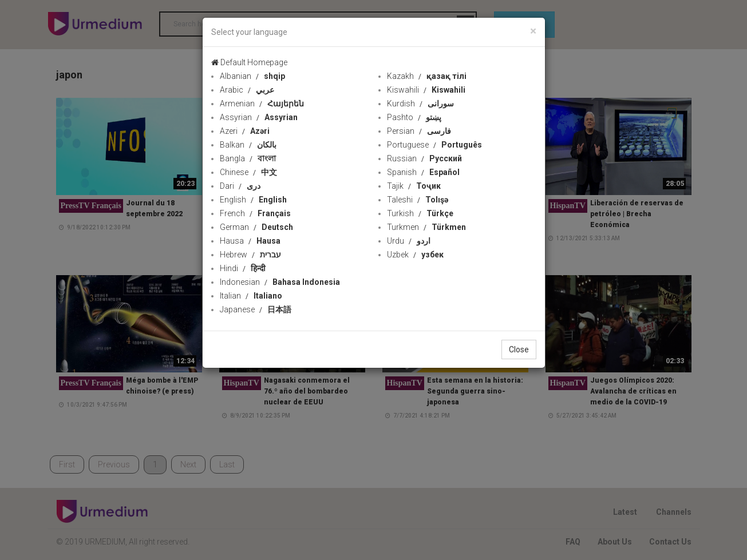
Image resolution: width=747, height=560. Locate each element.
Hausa (250, 241)
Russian (424, 158)
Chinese (248, 172)
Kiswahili (426, 90)
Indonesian (280, 282)
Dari (240, 186)
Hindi (243, 268)
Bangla (248, 158)
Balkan (248, 145)
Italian (251, 296)
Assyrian (259, 117)
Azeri (245, 131)
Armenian (262, 104)
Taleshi (418, 200)
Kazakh (427, 76)
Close (519, 349)
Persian (419, 131)
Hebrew (250, 255)
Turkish (420, 213)
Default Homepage (249, 62)
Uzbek (415, 255)
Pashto (414, 117)
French (255, 213)
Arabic (247, 90)
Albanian (252, 76)
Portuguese (434, 145)
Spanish (423, 172)
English (253, 200)
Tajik (414, 186)
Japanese (256, 309)
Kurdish (420, 104)
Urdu (409, 241)
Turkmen (426, 227)
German (256, 227)
